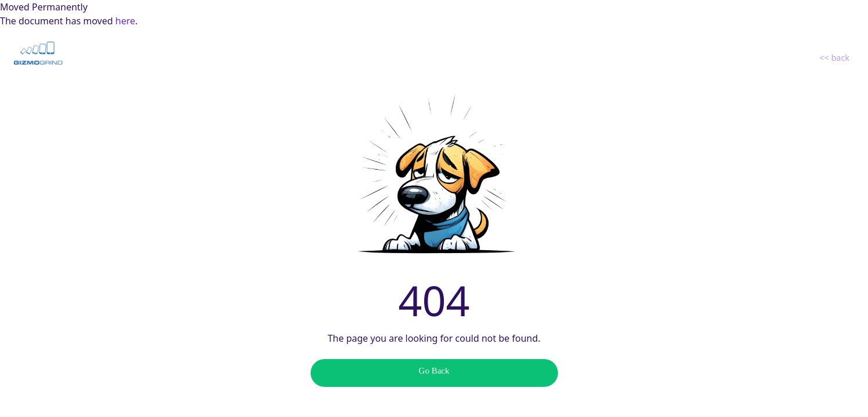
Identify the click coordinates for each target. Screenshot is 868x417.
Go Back (434, 371)
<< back (834, 58)
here (125, 21)
